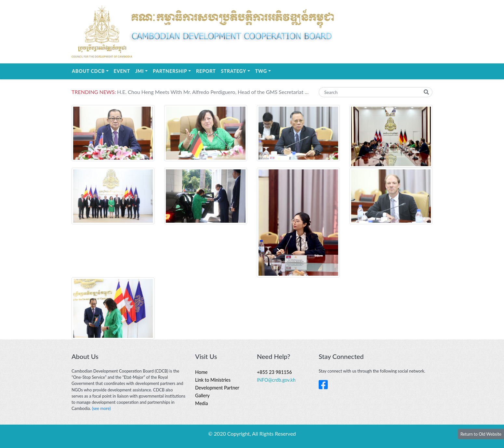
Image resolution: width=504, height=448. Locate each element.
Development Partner (217, 388)
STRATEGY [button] (237, 71)
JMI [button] (143, 71)
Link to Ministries (213, 380)
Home (201, 372)
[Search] (376, 92)
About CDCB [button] (92, 71)
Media (201, 403)
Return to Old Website (481, 434)
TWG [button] (264, 71)
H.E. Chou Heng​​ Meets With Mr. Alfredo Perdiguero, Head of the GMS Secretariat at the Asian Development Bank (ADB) (213, 92)
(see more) (101, 408)
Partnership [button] (173, 71)
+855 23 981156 (274, 372)
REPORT (206, 71)
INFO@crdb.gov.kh (276, 380)
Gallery (202, 395)
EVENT (122, 71)
